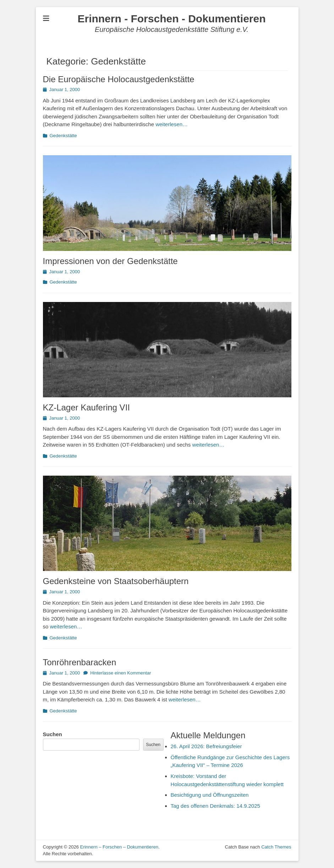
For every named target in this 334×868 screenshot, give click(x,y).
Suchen (53, 734)
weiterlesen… (172, 124)
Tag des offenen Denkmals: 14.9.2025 (215, 806)
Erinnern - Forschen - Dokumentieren (171, 19)
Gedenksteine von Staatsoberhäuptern (116, 581)
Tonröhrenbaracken (80, 662)
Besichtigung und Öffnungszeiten (210, 795)
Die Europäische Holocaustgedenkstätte (119, 79)
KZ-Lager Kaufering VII (86, 407)
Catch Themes (276, 847)
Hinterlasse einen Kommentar (121, 673)
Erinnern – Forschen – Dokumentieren (119, 847)
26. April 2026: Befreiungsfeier (206, 746)
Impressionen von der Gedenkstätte (110, 261)
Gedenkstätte (63, 136)
